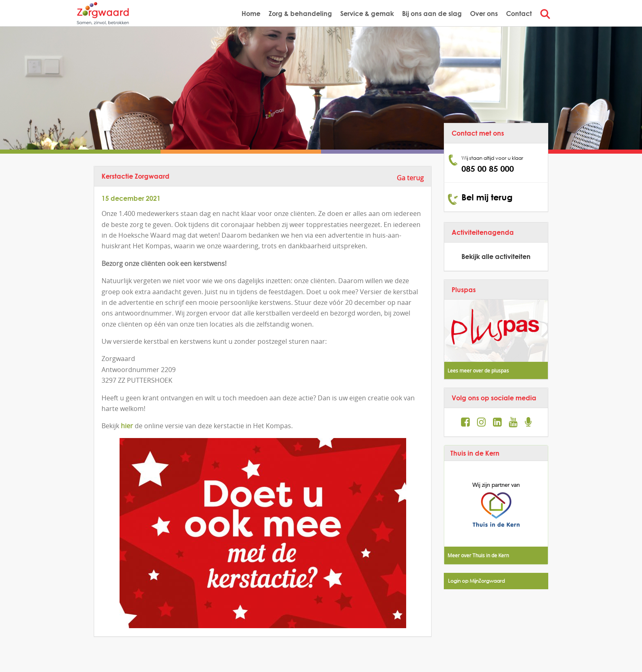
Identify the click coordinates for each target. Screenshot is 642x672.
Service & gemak (367, 13)
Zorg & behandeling (300, 13)
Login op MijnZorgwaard (476, 581)
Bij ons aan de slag (432, 13)
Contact (519, 13)
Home (251, 13)
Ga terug (410, 178)
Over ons (484, 13)
